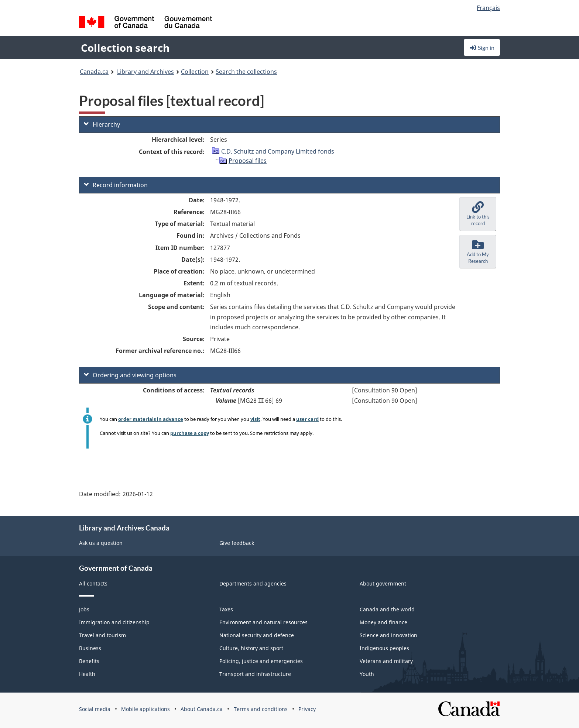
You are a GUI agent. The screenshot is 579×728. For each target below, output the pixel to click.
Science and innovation (388, 635)
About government (383, 583)
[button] (478, 214)
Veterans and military (386, 661)
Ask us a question (101, 543)
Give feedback (237, 543)
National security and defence (257, 635)
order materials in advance (151, 419)
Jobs (84, 609)
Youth (367, 674)
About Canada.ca (202, 709)
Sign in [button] (482, 47)
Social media (95, 709)
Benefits (89, 661)
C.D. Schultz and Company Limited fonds (278, 151)
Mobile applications (145, 709)
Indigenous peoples (384, 648)
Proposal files (248, 161)
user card (307, 419)
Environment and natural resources (263, 622)
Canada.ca (94, 72)
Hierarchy (102, 124)
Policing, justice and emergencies (261, 661)
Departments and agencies (253, 583)
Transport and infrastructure (255, 674)
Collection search (125, 48)
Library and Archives (145, 72)
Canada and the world (387, 609)
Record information (116, 185)
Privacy (307, 709)
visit (255, 419)
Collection (195, 72)
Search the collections (246, 72)
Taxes (226, 609)
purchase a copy (190, 433)
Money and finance (383, 622)
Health (87, 674)
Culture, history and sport (251, 648)
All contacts (93, 583)
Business (90, 648)
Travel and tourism (102, 635)
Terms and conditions (261, 709)
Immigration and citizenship (114, 622)
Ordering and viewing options (130, 375)
